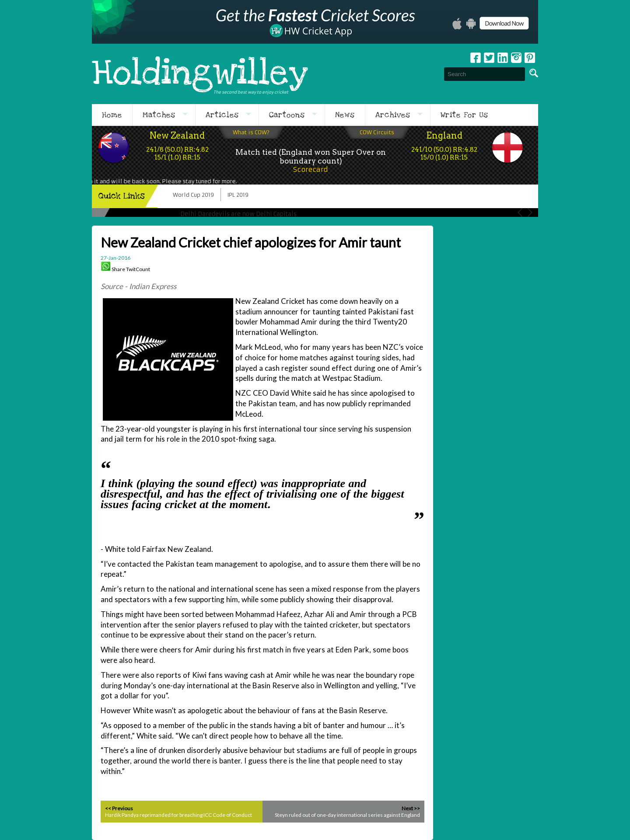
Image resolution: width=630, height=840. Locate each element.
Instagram (516, 58)
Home (112, 115)
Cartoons (287, 115)
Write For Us (464, 115)
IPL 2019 (238, 195)
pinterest (530, 58)
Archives (393, 115)
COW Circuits (377, 132)
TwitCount (138, 269)
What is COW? (251, 132)
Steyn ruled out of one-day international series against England (347, 815)
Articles (222, 115)
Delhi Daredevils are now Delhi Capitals (238, 214)
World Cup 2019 (193, 195)
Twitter (489, 58)
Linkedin (503, 58)
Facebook (476, 58)
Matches (159, 115)
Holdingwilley (200, 74)
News (345, 115)
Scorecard (311, 169)
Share (118, 269)
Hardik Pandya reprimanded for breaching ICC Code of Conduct (178, 815)
